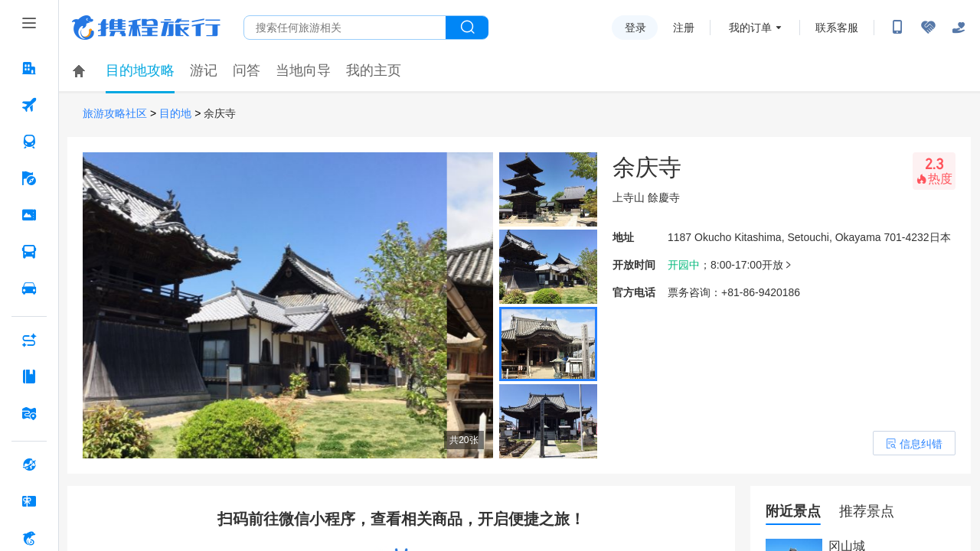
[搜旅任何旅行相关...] (345, 28)
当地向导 (303, 70)
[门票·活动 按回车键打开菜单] (29, 215)
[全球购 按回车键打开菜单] (29, 465)
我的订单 (750, 28)
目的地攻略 (140, 70)
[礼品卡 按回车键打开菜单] (29, 501)
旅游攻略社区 (115, 114)
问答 (247, 70)
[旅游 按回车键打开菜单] (29, 178)
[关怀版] (959, 28)
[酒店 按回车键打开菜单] (29, 68)
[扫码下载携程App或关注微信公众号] (897, 28)
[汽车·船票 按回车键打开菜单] (29, 252)
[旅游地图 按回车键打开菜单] (29, 413)
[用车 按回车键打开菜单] (29, 289)
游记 (204, 70)
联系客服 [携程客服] (837, 28)
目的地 (175, 114)
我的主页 (374, 70)
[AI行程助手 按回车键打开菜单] (29, 340)
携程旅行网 (146, 28)
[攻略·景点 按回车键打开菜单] (29, 377)
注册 (684, 28)
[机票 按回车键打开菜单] (29, 105)
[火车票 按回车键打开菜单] (29, 142)
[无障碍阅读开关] (928, 28)
